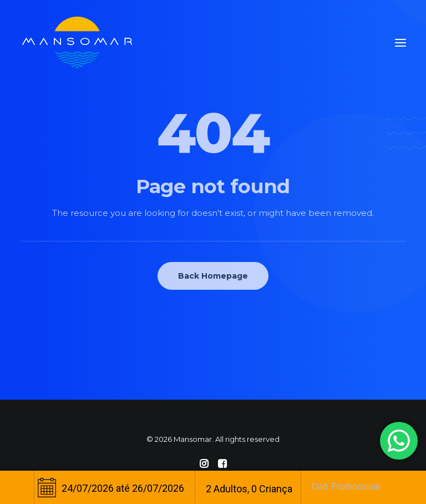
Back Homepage (213, 276)
